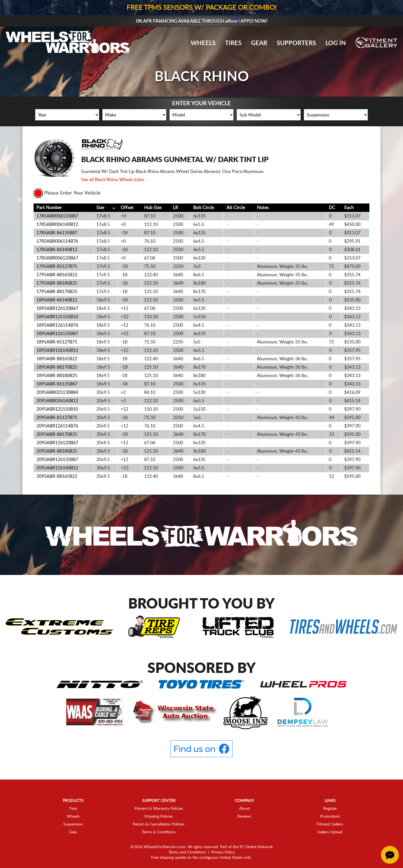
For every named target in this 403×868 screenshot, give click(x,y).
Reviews (244, 816)
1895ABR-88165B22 (57, 359)
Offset (127, 208)
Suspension (73, 824)
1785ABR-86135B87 (57, 233)
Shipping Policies (159, 816)
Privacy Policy (223, 852)
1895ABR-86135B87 (57, 384)
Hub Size (153, 208)
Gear (259, 43)
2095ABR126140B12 (57, 468)
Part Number (49, 208)
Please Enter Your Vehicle (67, 193)
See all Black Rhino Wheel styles (113, 180)
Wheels (203, 43)
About (244, 809)
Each (349, 208)
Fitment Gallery (330, 824)
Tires (233, 43)
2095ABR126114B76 (57, 426)
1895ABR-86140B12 (57, 300)
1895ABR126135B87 (57, 334)
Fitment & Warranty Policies (159, 809)
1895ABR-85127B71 (57, 342)
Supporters (296, 43)
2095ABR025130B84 (57, 392)
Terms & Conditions (159, 832)
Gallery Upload (330, 832)
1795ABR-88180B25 (57, 283)
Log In (336, 43)
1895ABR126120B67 (57, 308)
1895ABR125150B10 (57, 317)
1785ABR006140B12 (57, 224)
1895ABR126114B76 (57, 325)
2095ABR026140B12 (57, 401)
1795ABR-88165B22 (57, 275)
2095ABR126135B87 (57, 460)
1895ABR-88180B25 (57, 376)
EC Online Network (256, 847)
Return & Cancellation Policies (159, 824)
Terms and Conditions (187, 852)
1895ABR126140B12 (57, 350)
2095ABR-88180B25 (57, 451)
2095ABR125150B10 (57, 409)
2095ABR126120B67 (57, 443)
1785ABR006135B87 (57, 216)
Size (100, 208)
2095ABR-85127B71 (57, 418)
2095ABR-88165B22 (57, 476)
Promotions (330, 816)
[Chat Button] (390, 855)
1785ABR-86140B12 (57, 250)
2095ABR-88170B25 (57, 434)
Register (330, 809)
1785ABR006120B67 (57, 258)
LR (175, 208)
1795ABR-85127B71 (57, 266)
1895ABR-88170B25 (57, 367)
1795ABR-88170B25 (57, 292)
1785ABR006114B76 (57, 241)
